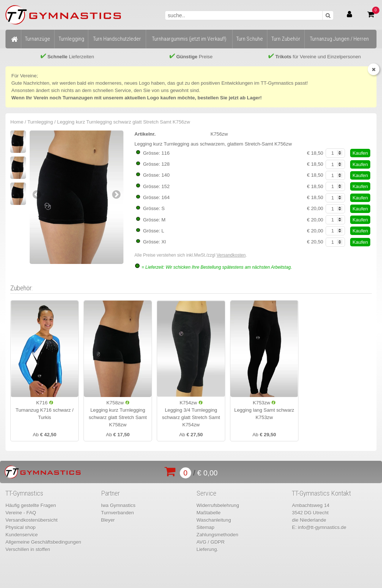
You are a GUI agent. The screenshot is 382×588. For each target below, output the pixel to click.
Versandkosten (231, 255)
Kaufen (360, 153)
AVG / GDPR (211, 542)
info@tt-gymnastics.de (322, 527)
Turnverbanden (118, 513)
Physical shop (21, 527)
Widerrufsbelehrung (218, 505)
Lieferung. (207, 549)
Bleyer (108, 520)
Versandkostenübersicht (31, 520)
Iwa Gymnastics (118, 505)
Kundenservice (22, 535)
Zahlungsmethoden (218, 535)
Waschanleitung (214, 520)
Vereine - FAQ (21, 513)
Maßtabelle (209, 513)
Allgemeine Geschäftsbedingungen (43, 542)
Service (207, 493)
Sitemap (206, 527)
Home (17, 122)
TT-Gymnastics (24, 493)
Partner (110, 493)
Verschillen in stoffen (28, 549)
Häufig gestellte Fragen (31, 505)
